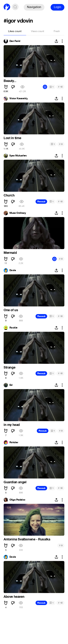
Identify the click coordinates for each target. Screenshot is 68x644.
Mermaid (10, 253)
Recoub (41, 202)
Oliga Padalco (17, 500)
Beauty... (10, 81)
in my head (12, 425)
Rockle (13, 328)
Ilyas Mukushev (18, 156)
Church (9, 195)
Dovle (13, 270)
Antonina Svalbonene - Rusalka (27, 539)
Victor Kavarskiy (18, 99)
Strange (9, 367)
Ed (11, 385)
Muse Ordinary (18, 213)
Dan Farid (15, 41)
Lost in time (12, 138)
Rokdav (14, 442)
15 (60, 87)
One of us (11, 310)
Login (57, 7)
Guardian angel (15, 482)
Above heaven (14, 597)
